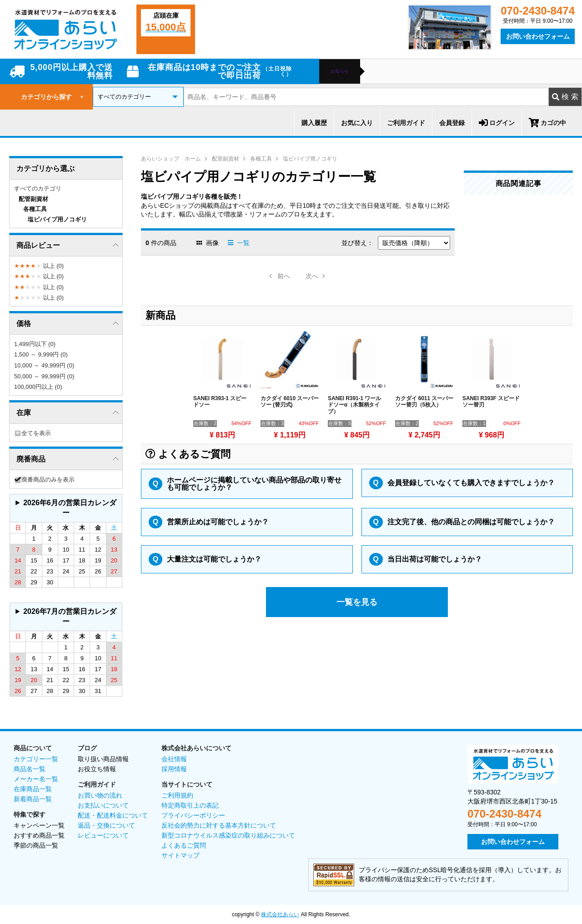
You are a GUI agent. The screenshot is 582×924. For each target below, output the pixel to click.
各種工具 (261, 159)
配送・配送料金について (113, 815)
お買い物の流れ (100, 795)
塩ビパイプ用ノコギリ (310, 159)
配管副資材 (226, 159)
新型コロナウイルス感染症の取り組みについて (228, 835)
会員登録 (452, 123)
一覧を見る (357, 602)
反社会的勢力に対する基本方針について (219, 825)
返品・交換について (106, 825)
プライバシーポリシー (193, 815)
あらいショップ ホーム (171, 159)
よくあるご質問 (184, 845)
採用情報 (174, 769)
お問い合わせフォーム (538, 36)
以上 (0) (39, 266)
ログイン (497, 123)
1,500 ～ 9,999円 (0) (41, 354)
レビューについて (103, 835)
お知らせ (340, 71)
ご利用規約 (177, 795)
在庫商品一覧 (33, 789)
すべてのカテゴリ (38, 188)
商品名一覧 (30, 769)
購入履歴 (314, 123)
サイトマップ (181, 855)
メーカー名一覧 (36, 779)
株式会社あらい (280, 914)
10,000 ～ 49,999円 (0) (44, 365)
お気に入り (357, 123)
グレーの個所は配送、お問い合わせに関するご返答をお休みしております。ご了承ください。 (66, 508)
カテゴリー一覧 (36, 759)
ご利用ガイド (406, 123)
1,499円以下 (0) (35, 344)
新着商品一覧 (33, 799)
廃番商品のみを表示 (44, 480)
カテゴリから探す (52, 97)
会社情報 (174, 759)
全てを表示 (33, 433)
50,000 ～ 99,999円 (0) (44, 376)
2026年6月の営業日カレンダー (70, 508)
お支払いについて (103, 805)
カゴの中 (547, 123)
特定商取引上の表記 (190, 805)
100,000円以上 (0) (38, 387)
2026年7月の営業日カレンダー (70, 616)
